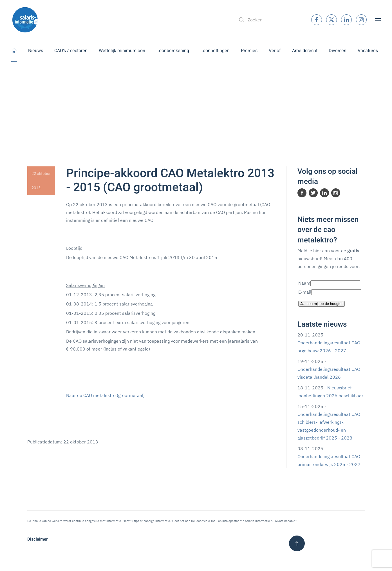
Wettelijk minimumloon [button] (122, 51)
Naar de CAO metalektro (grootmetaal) (105, 395)
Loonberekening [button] (173, 51)
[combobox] (269, 20)
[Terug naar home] (25, 20)
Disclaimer (37, 539)
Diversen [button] (338, 51)
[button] (378, 20)
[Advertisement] (196, 104)
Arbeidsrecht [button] (305, 51)
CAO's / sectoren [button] (71, 51)
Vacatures (368, 51)
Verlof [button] (275, 51)
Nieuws (36, 51)
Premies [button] (249, 51)
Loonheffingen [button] (215, 51)
